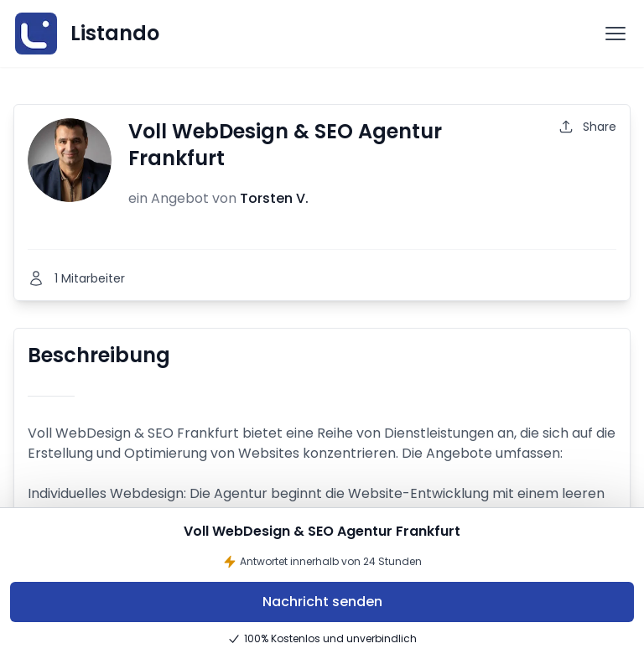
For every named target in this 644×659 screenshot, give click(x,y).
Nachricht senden (322, 602)
